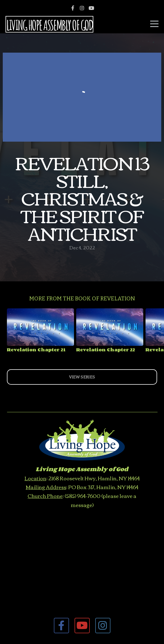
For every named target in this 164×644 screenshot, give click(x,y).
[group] (40, 332)
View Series (82, 377)
